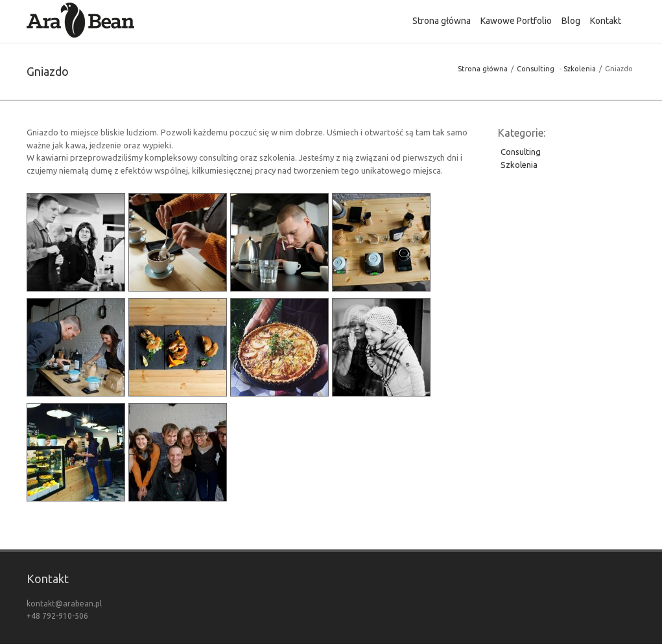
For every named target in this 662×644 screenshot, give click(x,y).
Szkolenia (580, 69)
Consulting (536, 69)
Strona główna (483, 69)
